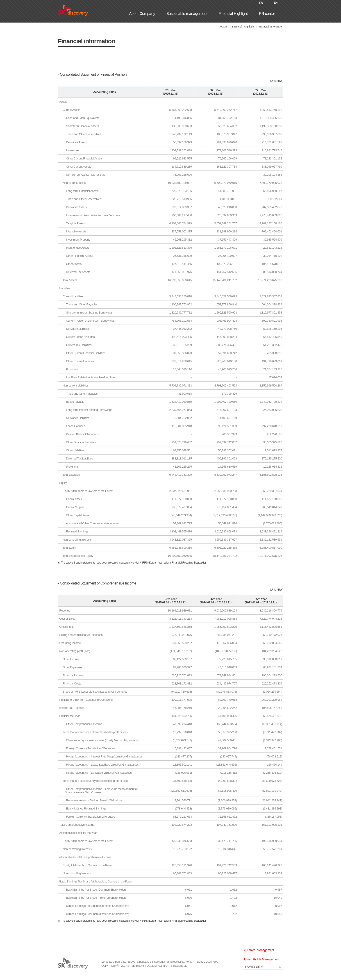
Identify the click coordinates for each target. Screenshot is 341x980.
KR (261, 3)
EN (276, 3)
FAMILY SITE (254, 967)
